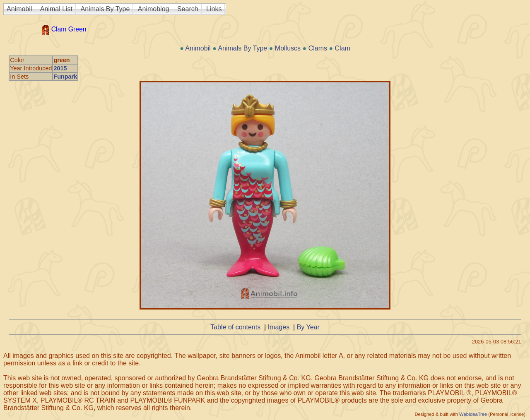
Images (279, 327)
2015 (60, 68)
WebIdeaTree (473, 414)
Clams (318, 48)
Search (188, 9)
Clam (343, 48)
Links (214, 9)
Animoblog (154, 9)
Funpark (65, 77)
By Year (308, 327)
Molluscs (288, 48)
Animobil (19, 9)
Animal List (56, 9)
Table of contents (235, 327)
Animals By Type (105, 9)
